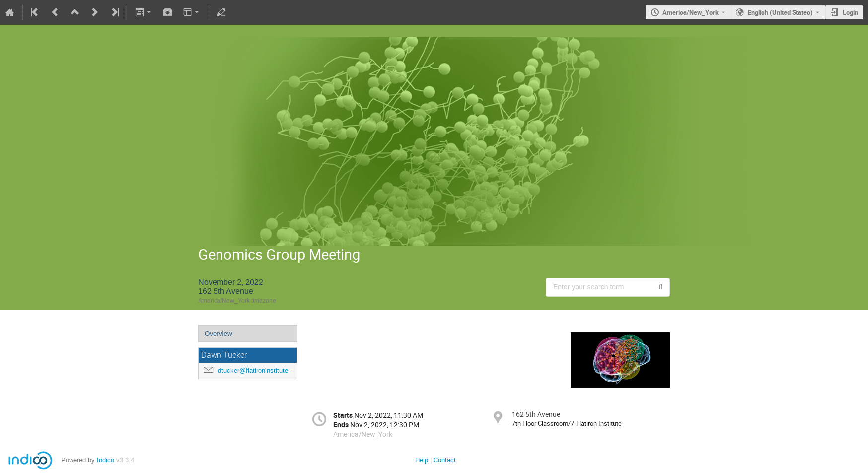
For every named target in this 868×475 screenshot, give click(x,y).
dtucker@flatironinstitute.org (258, 371)
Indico (106, 460)
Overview (218, 333)
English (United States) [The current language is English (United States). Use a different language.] (780, 12)
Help (422, 460)
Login (850, 12)
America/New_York (690, 12)
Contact (445, 460)
